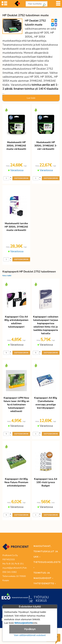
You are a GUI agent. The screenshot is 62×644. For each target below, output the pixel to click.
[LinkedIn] (56, 21)
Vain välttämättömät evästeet (30, 635)
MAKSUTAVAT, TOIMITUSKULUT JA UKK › (46, 552)
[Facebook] (56, 25)
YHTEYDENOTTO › (45, 584)
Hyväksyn (30, 629)
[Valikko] (58, 4)
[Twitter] (53, 25)
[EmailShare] (53, 21)
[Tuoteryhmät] (4, 4)
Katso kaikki (7, 276)
